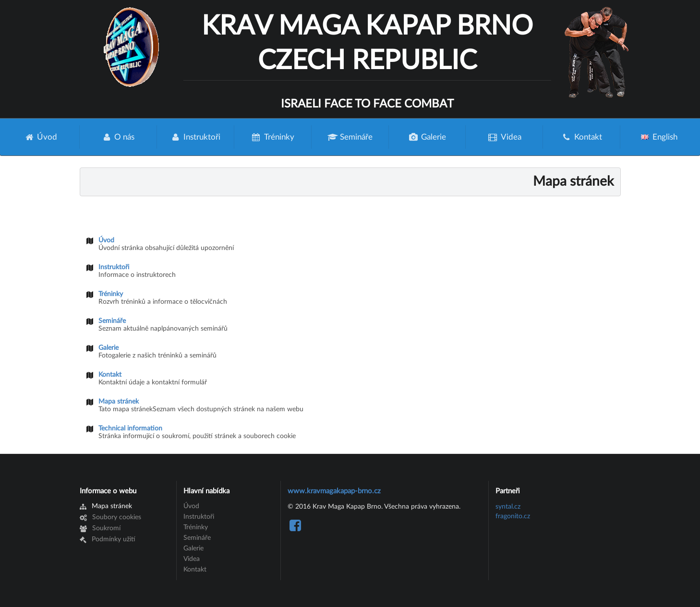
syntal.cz (508, 507)
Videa (504, 137)
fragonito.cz (513, 516)
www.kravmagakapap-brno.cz (334, 491)
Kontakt (582, 137)
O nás (118, 137)
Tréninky (272, 137)
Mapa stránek (119, 402)
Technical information (130, 428)
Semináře (350, 137)
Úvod (41, 137)
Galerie (427, 137)
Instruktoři (195, 137)
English (659, 137)
